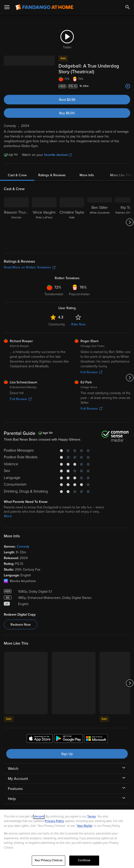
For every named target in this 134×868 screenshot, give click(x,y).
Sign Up (67, 748)
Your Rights (85, 826)
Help (12, 793)
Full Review (21, 393)
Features (15, 783)
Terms (91, 817)
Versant (39, 817)
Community (57, 319)
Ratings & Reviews (52, 169)
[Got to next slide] (130, 216)
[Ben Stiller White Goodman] (100, 216)
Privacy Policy (54, 821)
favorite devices (58, 149)
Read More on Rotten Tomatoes (30, 262)
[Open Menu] (7, 7)
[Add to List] (128, 80)
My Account (18, 773)
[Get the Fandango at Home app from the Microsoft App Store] (96, 733)
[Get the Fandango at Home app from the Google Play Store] (69, 733)
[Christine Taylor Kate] (72, 216)
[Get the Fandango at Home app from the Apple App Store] (40, 733)
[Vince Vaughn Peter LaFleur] (44, 216)
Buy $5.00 (67, 107)
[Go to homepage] (44, 7)
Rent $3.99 (67, 94)
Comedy (23, 541)
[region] (67, 839)
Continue (84, 860)
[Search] (128, 7)
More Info (87, 169)
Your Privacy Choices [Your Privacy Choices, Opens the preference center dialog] (48, 860)
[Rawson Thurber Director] (16, 216)
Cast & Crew (17, 169)
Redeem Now (21, 619)
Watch (13, 763)
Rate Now (78, 319)
